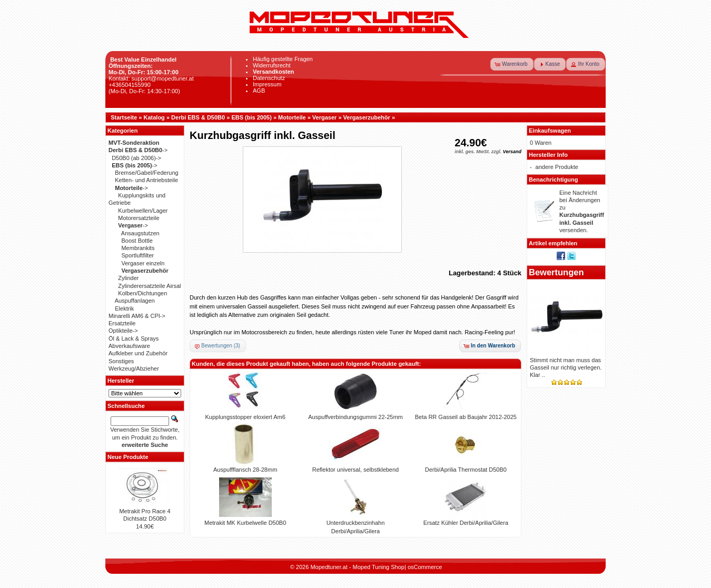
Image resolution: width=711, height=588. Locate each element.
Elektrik (124, 308)
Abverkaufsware (129, 346)
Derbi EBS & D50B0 (198, 117)
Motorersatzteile (139, 218)
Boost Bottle (137, 241)
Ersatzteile (122, 323)
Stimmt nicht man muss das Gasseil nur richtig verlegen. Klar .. (566, 368)
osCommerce (425, 567)
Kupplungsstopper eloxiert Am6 (245, 417)
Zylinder (128, 278)
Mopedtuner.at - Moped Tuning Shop (357, 567)
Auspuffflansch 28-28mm (245, 470)
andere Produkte (557, 167)
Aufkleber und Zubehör (138, 353)
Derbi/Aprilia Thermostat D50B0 (466, 470)
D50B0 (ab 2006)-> (136, 158)
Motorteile (292, 117)
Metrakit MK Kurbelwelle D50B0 (245, 523)
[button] (512, 64)
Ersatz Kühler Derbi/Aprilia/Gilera (466, 523)
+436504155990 (130, 85)
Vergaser (324, 117)
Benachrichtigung (554, 180)
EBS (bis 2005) (251, 117)
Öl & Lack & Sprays (134, 338)
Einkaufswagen (550, 131)
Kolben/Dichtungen (142, 293)
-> (138, 150)
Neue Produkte (128, 457)
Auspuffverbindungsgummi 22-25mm (355, 417)
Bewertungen (556, 272)
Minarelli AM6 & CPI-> (137, 316)
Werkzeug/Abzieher (134, 368)
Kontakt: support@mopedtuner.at (151, 78)
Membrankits (138, 248)
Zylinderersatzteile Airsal (149, 286)
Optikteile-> (123, 331)
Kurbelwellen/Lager (143, 211)
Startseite (124, 117)
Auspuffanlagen (135, 301)
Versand (512, 152)
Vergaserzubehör (367, 117)
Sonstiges (121, 361)
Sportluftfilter (137, 255)
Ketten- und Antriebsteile (146, 180)
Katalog (154, 117)
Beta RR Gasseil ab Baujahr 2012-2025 (466, 417)
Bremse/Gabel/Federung (146, 173)
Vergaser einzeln (143, 263)
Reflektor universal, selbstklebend (355, 470)
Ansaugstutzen (140, 233)
